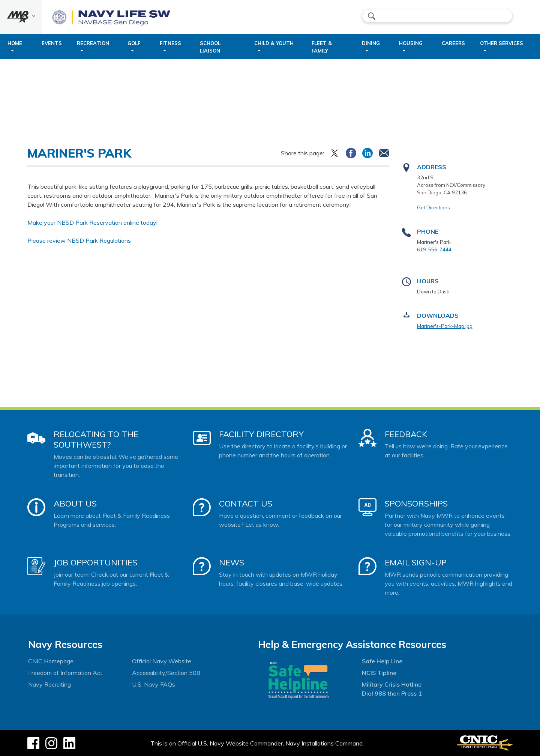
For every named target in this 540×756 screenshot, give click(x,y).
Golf (134, 43)
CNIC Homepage (51, 661)
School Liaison (210, 47)
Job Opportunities (95, 562)
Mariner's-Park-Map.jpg (445, 326)
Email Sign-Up (416, 562)
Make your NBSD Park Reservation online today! (92, 222)
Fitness (170, 43)
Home (15, 43)
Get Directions (433, 207)
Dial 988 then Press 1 (392, 693)
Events (52, 43)
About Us (75, 503)
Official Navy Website (162, 661)
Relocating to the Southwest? (96, 439)
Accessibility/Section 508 (166, 673)
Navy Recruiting (49, 684)
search (372, 16)
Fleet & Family (322, 47)
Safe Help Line (382, 661)
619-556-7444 (434, 249)
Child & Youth (274, 43)
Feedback (406, 434)
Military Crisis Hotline (392, 684)
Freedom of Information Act (65, 673)
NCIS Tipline (379, 673)
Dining (371, 43)
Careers (453, 43)
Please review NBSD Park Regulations (79, 240)
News (232, 562)
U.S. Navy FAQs (154, 684)
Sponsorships (416, 503)
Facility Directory (261, 434)
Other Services (502, 43)
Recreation (93, 43)
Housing (411, 43)
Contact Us (246, 503)
